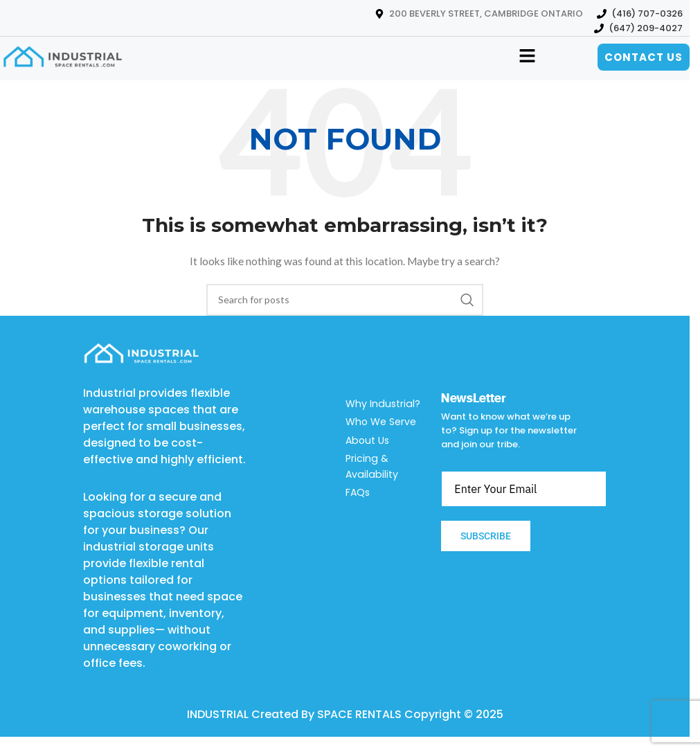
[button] (527, 57)
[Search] (345, 300)
